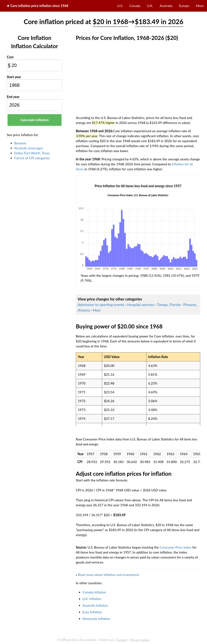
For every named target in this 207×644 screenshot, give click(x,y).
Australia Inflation (95, 605)
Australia (166, 6)
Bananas (20, 143)
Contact (122, 640)
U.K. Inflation (92, 599)
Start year (14, 77)
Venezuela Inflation (96, 619)
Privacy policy (140, 640)
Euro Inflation (92, 612)
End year (13, 97)
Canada (135, 6)
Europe (184, 6)
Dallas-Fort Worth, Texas (32, 153)
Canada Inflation (94, 592)
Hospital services (141, 305)
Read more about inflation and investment (108, 575)
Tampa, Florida (169, 305)
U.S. (120, 6)
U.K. (150, 6)
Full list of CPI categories (32, 158)
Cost (10, 57)
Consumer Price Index (176, 547)
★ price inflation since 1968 (37, 6)
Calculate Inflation (34, 120)
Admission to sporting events (101, 305)
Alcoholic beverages (29, 148)
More (200, 6)
